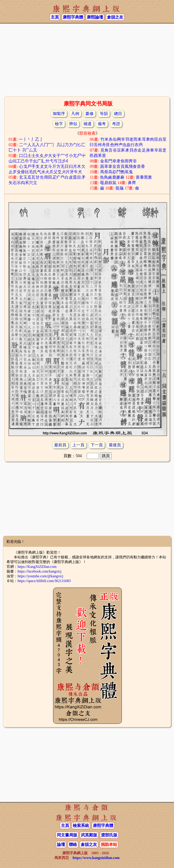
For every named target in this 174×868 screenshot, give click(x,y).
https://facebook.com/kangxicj (39, 571)
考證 (116, 124)
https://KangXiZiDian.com (37, 567)
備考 (102, 124)
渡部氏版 (109, 835)
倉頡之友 (115, 17)
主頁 (55, 17)
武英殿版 (89, 835)
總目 (118, 114)
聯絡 (73, 845)
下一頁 (97, 445)
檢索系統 (81, 826)
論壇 (61, 845)
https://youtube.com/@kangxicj (40, 576)
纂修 (89, 114)
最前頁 (60, 445)
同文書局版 (67, 835)
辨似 (73, 124)
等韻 (104, 114)
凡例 (75, 114)
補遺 (87, 124)
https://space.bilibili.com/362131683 (44, 581)
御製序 (59, 114)
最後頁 (115, 445)
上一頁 (78, 445)
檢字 (59, 124)
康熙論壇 (95, 17)
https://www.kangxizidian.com (96, 858)
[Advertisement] (87, 59)
